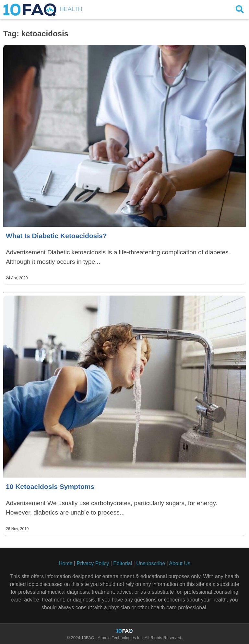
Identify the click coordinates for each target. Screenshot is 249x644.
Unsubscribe (151, 563)
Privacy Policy (93, 563)
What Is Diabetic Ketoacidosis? (56, 236)
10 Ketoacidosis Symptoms (50, 486)
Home (66, 563)
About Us (180, 563)
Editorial (123, 563)
